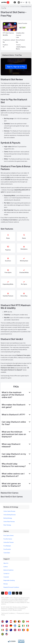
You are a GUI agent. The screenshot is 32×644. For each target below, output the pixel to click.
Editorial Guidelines (8, 570)
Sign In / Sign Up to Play (16, 67)
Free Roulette (7, 549)
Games (11, 7)
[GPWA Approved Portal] (21, 641)
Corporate (6, 577)
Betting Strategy (8, 518)
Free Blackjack (7, 546)
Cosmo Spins (7, 553)
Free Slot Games (8, 539)
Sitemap (6, 584)
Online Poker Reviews (9, 522)
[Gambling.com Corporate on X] (21, 593)
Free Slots (17, 7)
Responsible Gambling (9, 580)
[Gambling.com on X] (3, 593)
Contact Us (6, 574)
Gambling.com (4, 7)
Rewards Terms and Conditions (11, 587)
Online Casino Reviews (9, 511)
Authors (6, 567)
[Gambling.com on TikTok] (17, 593)
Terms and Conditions (8, 613)
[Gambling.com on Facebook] (10, 593)
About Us (6, 563)
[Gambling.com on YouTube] (6, 593)
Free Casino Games (8, 536)
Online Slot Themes (8, 542)
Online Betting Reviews (10, 515)
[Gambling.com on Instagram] (13, 593)
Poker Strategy (7, 525)
